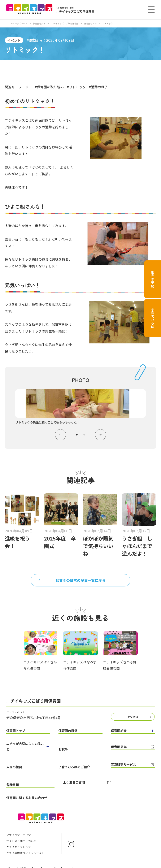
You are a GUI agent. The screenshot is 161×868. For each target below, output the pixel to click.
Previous (59, 435)
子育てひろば (153, 318)
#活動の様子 (98, 87)
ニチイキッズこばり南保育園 (65, 23)
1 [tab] (77, 435)
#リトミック (76, 87)
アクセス (134, 719)
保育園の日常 (91, 23)
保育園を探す (39, 23)
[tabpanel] (80, 407)
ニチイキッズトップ (18, 23)
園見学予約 (153, 279)
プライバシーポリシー (20, 828)
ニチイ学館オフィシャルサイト (25, 847)
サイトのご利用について (21, 834)
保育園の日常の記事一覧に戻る (80, 582)
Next (102, 435)
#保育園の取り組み (49, 87)
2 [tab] (84, 435)
